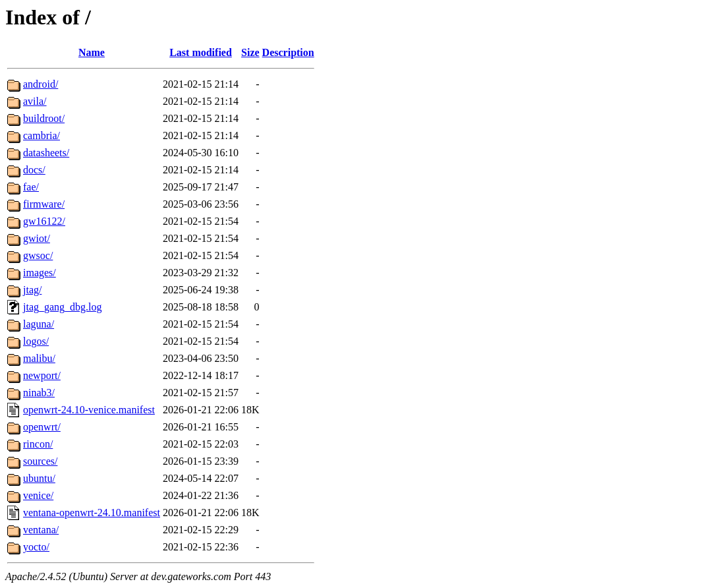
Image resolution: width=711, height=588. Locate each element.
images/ (40, 273)
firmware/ (44, 204)
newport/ (42, 375)
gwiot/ (37, 238)
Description (288, 52)
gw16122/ (44, 221)
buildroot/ (44, 118)
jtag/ (32, 290)
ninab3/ (39, 393)
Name (92, 52)
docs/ (34, 170)
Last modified (201, 52)
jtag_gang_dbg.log (63, 307)
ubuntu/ (39, 478)
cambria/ (42, 135)
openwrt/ (42, 427)
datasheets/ (46, 153)
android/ (41, 84)
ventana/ (41, 530)
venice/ (38, 495)
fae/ (31, 187)
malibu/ (39, 358)
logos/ (36, 341)
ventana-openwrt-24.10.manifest (92, 513)
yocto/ (36, 547)
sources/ (40, 461)
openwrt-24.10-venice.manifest (89, 410)
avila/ (35, 101)
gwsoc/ (38, 255)
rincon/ (38, 444)
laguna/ (39, 324)
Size (250, 52)
